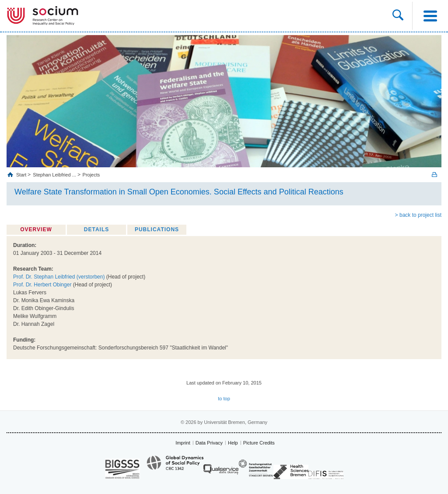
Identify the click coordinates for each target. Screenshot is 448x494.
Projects (91, 175)
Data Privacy (209, 443)
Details (96, 229)
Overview (36, 229)
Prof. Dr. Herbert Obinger (42, 285)
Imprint (183, 443)
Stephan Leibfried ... (54, 175)
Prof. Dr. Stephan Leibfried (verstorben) (59, 277)
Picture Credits (259, 443)
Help (233, 443)
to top (224, 399)
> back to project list (418, 215)
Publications (157, 229)
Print (434, 175)
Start (22, 175)
